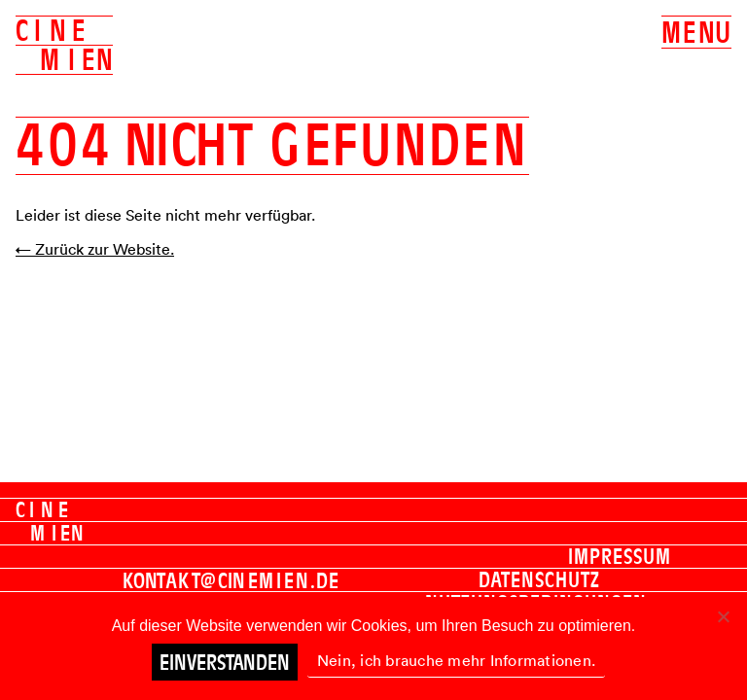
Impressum (620, 556)
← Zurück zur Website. (95, 249)
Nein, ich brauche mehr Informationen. (456, 660)
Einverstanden (225, 662)
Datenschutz (539, 579)
